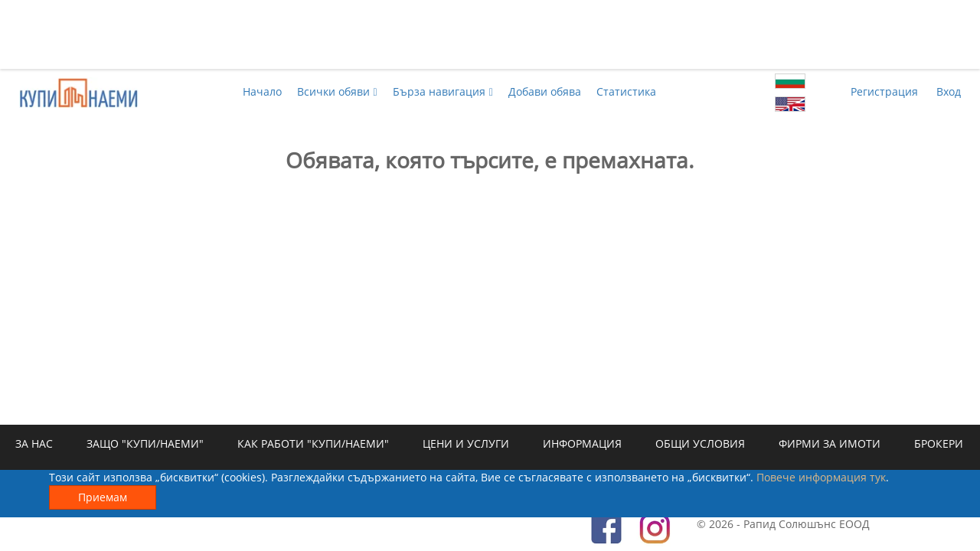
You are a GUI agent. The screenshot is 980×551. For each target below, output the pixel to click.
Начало (262, 91)
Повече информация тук (821, 477)
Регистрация (884, 91)
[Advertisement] (490, 34)
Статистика (626, 91)
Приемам (103, 497)
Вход (949, 91)
